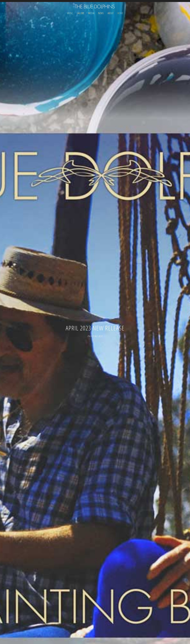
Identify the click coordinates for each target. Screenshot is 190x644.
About (111, 13)
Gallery (80, 13)
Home (120, 13)
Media (91, 13)
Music (70, 13)
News (101, 13)
